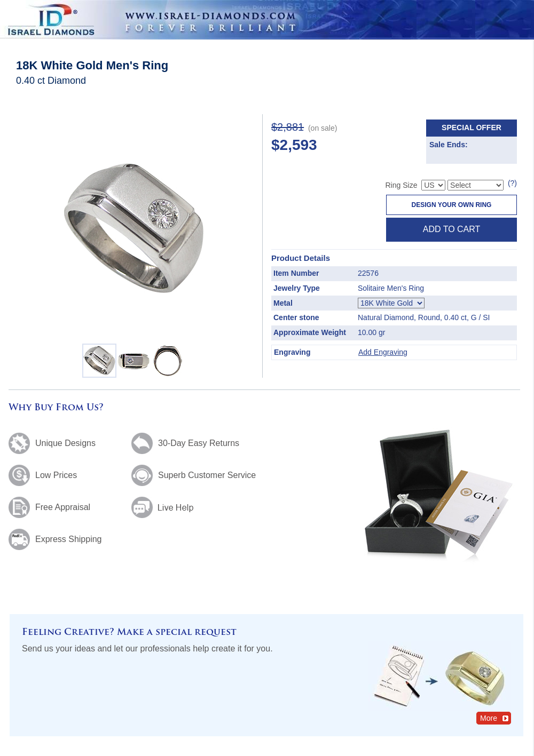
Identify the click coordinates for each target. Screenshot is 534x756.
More (495, 718)
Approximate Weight (310, 332)
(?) (512, 183)
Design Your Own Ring (452, 205)
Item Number (296, 273)
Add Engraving (383, 352)
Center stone (296, 317)
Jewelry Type (297, 288)
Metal (283, 303)
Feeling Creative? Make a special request (129, 632)
